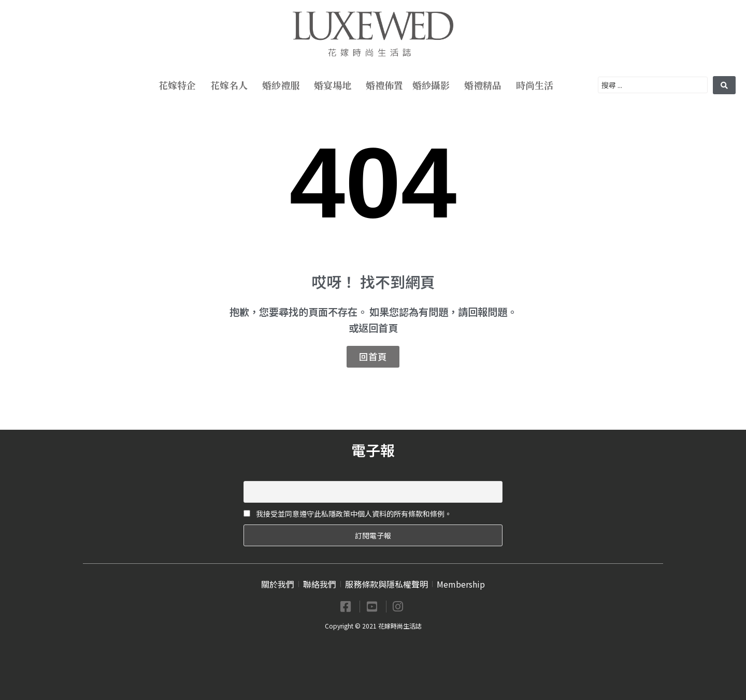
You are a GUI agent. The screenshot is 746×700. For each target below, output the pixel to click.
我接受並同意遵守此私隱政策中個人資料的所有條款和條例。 (348, 514)
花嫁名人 (232, 85)
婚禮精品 (485, 85)
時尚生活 (537, 85)
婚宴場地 (335, 85)
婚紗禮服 (283, 85)
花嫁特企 (180, 85)
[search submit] (724, 85)
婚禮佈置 (384, 85)
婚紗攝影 (434, 85)
